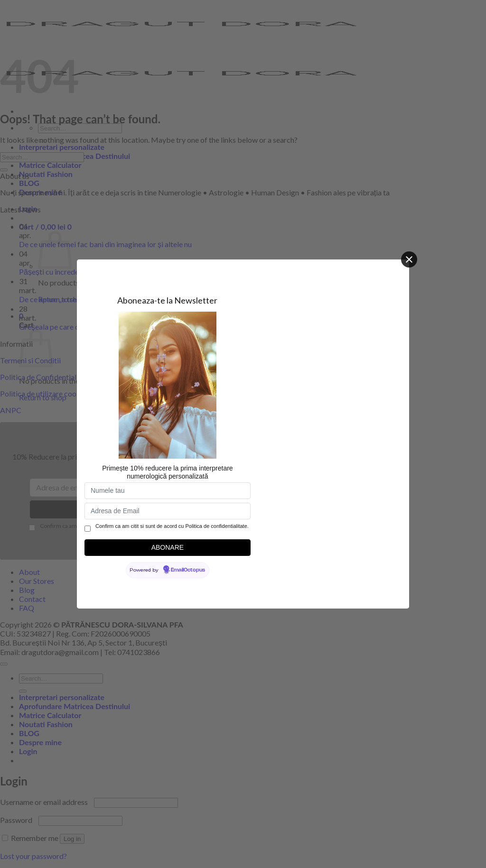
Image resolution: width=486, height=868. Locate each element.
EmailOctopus (188, 570)
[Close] (409, 259)
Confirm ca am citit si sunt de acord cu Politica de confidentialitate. (172, 526)
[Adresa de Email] (168, 511)
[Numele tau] (168, 491)
